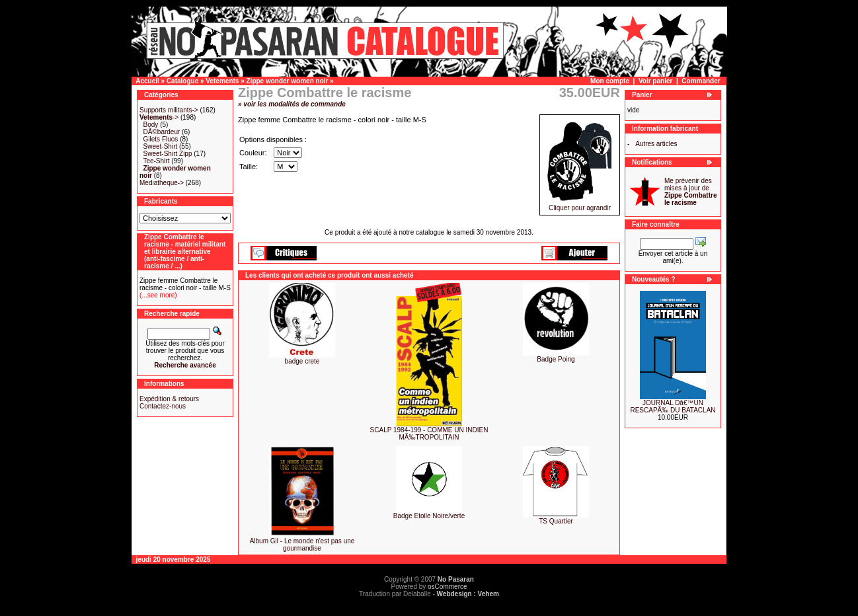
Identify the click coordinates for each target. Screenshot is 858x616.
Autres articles (656, 144)
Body (151, 125)
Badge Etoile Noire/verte (429, 516)
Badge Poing (556, 359)
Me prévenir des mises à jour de (690, 192)
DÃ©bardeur (162, 132)
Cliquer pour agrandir (580, 205)
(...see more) (158, 295)
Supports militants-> (169, 110)
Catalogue (182, 81)
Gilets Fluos (161, 139)
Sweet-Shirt (161, 146)
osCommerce (447, 587)
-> (159, 117)
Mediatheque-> (162, 183)
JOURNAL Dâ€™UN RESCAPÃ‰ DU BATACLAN (673, 406)
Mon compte (610, 81)
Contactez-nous (163, 406)
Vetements (222, 81)
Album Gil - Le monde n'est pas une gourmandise (302, 545)
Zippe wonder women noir (288, 81)
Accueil (147, 81)
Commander (701, 81)
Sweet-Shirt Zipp (168, 154)
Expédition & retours (169, 399)
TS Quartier (556, 521)
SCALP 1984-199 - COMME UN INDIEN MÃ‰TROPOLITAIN (429, 434)
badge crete (302, 361)
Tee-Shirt (156, 161)
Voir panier (656, 81)
